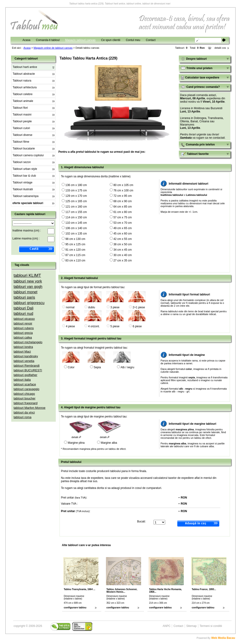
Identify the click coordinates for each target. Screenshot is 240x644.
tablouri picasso (24, 319)
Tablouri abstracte (24, 74)
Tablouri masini (22, 115)
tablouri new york (28, 281)
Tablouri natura (22, 81)
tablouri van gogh (28, 287)
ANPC (167, 626)
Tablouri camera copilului (28, 155)
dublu (92, 307)
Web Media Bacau (223, 638)
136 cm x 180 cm (76, 185)
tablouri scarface (25, 384)
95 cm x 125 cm (75, 244)
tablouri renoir (23, 323)
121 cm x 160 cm (76, 207)
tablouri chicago (24, 394)
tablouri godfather (25, 375)
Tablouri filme (21, 142)
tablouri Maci (22, 352)
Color (71, 367)
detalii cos (220, 48)
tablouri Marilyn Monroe (30, 408)
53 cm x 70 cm (123, 223)
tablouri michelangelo (28, 342)
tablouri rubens (24, 328)
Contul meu (133, 40)
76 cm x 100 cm (123, 190)
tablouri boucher (24, 398)
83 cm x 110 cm (75, 261)
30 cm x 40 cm (123, 255)
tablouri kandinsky (26, 356)
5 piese (115, 326)
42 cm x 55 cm (123, 239)
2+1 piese (139, 307)
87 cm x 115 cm (75, 255)
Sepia (97, 367)
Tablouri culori (21, 128)
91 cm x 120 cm (75, 250)
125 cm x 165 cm (76, 201)
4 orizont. (94, 326)
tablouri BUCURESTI (28, 370)
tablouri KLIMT (27, 275)
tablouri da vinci (24, 412)
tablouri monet (25, 292)
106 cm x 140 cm (76, 228)
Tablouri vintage (22, 182)
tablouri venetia (24, 361)
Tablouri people (22, 121)
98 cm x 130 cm (75, 239)
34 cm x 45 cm (123, 250)
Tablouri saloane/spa (26, 196)
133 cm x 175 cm (76, 190)
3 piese (115, 307)
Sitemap (191, 626)
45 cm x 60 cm (123, 234)
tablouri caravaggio (26, 389)
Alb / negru (127, 367)
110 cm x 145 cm (76, 223)
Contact (151, 40)
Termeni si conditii (211, 626)
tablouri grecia (23, 333)
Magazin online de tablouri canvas (53, 48)
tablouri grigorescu (29, 303)
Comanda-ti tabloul (48, 40)
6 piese (137, 326)
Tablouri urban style (25, 169)
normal (70, 307)
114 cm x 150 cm (76, 217)
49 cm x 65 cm (123, 228)
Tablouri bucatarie (24, 149)
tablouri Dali (23, 308)
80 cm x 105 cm (123, 185)
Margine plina (76, 443)
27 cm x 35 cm (123, 261)
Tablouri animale (23, 101)
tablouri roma (22, 417)
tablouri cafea (23, 337)
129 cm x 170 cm (76, 196)
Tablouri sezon (22, 162)
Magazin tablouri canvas (80, 40)
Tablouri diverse (22, 135)
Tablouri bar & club (24, 176)
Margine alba (109, 443)
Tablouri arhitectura (25, 87)
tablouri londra (23, 347)
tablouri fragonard (26, 403)
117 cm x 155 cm (76, 212)
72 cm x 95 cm (123, 196)
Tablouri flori (20, 108)
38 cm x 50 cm (123, 244)
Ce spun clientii (111, 40)
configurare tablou (75, 607)
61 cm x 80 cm (123, 212)
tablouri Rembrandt (27, 366)
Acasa (26, 40)
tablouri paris (24, 297)
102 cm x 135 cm (76, 234)
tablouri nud (23, 314)
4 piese (70, 326)
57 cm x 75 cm (123, 217)
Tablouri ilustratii (23, 189)
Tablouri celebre (23, 94)
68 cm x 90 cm (123, 201)
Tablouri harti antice (25, 67)
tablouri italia (22, 380)
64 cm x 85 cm (123, 207)
